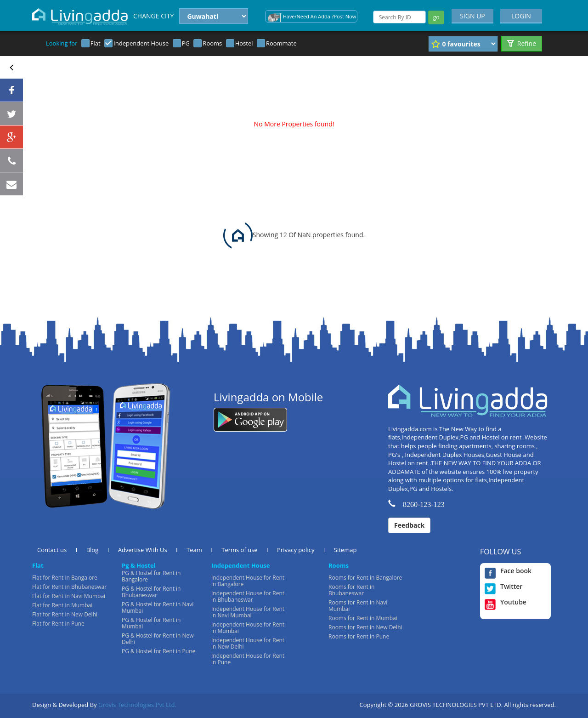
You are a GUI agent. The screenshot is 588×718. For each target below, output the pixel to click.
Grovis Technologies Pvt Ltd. (137, 705)
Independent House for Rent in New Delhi (248, 643)
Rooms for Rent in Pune (359, 636)
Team (194, 550)
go (436, 17)
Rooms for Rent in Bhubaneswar (351, 590)
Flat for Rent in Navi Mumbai (69, 596)
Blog (93, 550)
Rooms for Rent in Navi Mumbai (358, 606)
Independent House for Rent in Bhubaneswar (248, 596)
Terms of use (239, 550)
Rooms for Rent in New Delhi (365, 627)
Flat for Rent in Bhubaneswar (69, 587)
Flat (96, 43)
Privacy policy (296, 550)
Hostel (244, 43)
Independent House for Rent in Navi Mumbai (248, 612)
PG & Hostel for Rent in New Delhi (158, 639)
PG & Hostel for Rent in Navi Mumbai (158, 607)
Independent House (141, 43)
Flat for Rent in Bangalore (65, 578)
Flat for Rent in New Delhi (65, 614)
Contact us (52, 550)
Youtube (506, 602)
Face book (508, 571)
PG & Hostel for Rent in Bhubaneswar (151, 592)
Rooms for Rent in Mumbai (363, 618)
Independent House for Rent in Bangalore (248, 581)
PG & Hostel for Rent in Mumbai (151, 623)
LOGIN (521, 16)
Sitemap (345, 550)
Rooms (212, 43)
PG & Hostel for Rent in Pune (158, 651)
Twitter (503, 587)
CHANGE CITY (153, 16)
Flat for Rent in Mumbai (62, 605)
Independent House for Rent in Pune (248, 659)
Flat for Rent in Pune (58, 624)
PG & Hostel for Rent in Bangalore (151, 576)
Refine (522, 43)
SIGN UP (472, 16)
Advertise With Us (143, 550)
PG (186, 43)
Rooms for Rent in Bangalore (365, 578)
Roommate (281, 43)
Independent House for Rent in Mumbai (248, 628)
